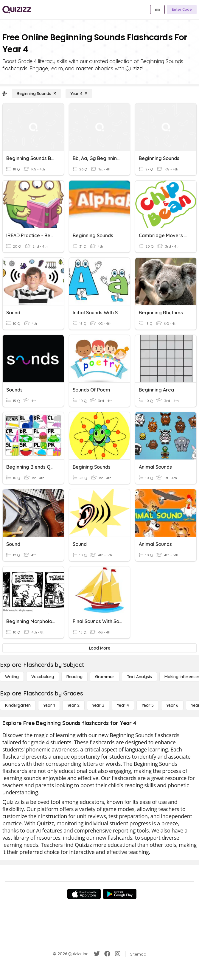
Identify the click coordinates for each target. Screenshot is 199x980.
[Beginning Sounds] (36, 94)
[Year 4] (79, 94)
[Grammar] (105, 677)
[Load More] (99, 648)
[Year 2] (73, 705)
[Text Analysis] (139, 677)
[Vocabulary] (43, 677)
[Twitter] (97, 954)
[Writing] (12, 677)
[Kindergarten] (18, 705)
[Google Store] (120, 894)
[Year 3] (98, 705)
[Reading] (74, 677)
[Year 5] (148, 705)
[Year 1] (49, 705)
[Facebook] (107, 954)
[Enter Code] (182, 10)
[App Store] (84, 894)
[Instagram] (118, 954)
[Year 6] (172, 705)
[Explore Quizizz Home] (17, 10)
